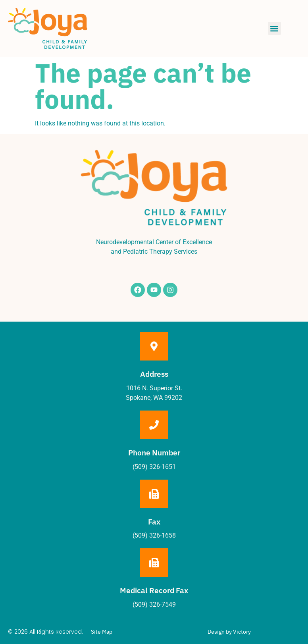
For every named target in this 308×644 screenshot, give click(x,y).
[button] (274, 28)
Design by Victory (229, 632)
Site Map (102, 632)
